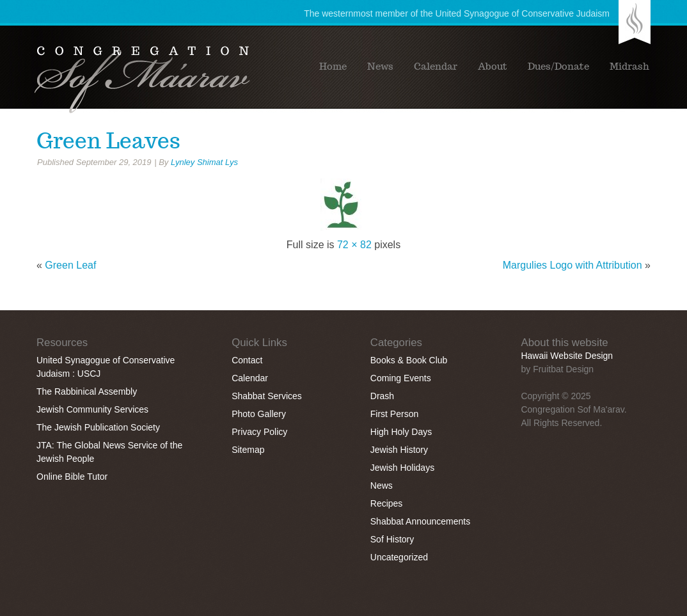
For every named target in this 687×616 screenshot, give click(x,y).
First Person (394, 414)
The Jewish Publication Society (98, 427)
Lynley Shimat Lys (204, 162)
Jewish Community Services (92, 409)
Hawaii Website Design (567, 356)
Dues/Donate (558, 67)
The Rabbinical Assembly (87, 391)
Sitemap (248, 450)
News (380, 67)
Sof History (392, 539)
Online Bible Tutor (72, 477)
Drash (382, 396)
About (493, 67)
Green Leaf (70, 265)
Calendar (436, 67)
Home (333, 67)
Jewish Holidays (402, 468)
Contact (247, 360)
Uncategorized (399, 557)
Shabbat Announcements (420, 521)
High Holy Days (401, 432)
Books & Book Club (409, 360)
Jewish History (399, 450)
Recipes (387, 503)
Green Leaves (108, 141)
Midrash (629, 67)
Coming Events (401, 378)
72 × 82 (354, 245)
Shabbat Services (267, 396)
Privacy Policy (259, 432)
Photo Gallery (259, 414)
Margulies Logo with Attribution (572, 265)
